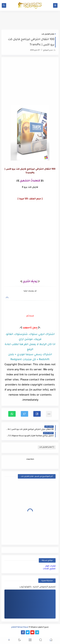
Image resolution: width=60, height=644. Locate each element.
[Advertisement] (30, 82)
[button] (37, 414)
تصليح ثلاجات (49, 569)
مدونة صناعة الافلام (20, 627)
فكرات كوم (51, 566)
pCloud (30, 316)
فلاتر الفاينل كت (48, 34)
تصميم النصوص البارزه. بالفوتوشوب (37, 587)
